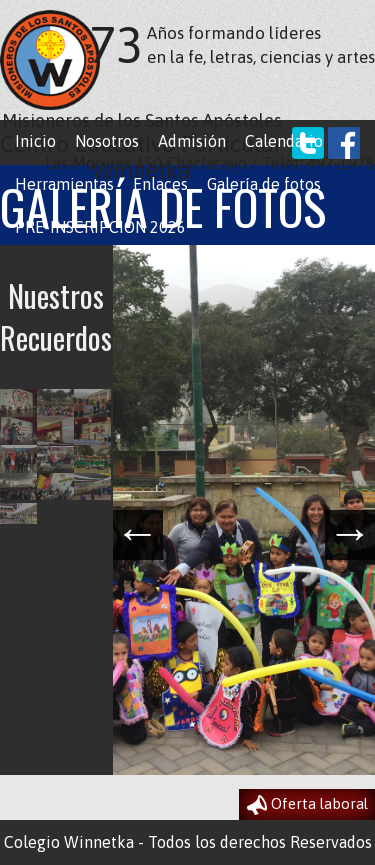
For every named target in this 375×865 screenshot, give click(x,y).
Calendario (284, 141)
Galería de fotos (264, 184)
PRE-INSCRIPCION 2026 (100, 227)
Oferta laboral (307, 805)
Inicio (35, 141)
